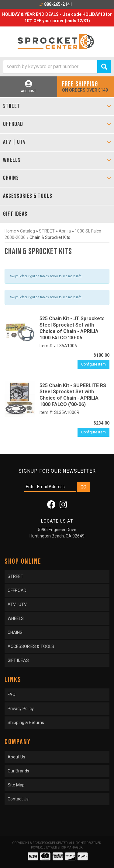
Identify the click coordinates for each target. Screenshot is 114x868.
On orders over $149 (86, 86)
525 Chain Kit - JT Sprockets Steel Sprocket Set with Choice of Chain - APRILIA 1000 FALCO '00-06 (72, 328)
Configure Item (93, 364)
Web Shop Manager (66, 847)
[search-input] (50, 67)
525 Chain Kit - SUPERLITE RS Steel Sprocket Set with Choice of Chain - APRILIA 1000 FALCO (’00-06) (73, 395)
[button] (57, 67)
